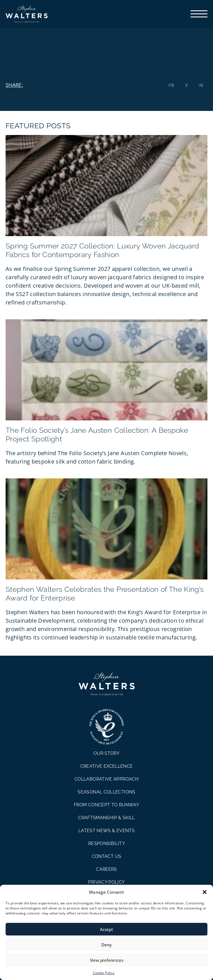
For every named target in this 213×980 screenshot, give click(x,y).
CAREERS (106, 869)
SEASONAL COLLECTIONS (106, 792)
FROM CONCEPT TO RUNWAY (106, 805)
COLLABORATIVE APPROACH (106, 779)
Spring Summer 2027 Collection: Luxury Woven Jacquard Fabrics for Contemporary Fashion (102, 250)
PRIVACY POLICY (106, 882)
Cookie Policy (104, 973)
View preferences (107, 960)
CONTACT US (107, 856)
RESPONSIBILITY (106, 843)
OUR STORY (106, 753)
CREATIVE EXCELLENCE (107, 766)
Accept (106, 929)
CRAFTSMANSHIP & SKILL (106, 818)
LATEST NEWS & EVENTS (106, 831)
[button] (205, 892)
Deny (106, 945)
